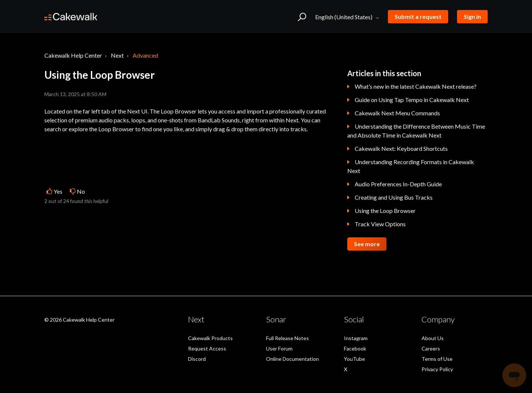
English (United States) (344, 17)
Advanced (145, 55)
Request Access (207, 348)
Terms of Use (437, 359)
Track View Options (380, 224)
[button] (302, 17)
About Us (433, 338)
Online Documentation (292, 359)
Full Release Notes (287, 338)
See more (367, 244)
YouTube (354, 359)
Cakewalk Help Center (73, 55)
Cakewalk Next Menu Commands (397, 113)
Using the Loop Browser (385, 211)
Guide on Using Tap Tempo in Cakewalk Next (412, 100)
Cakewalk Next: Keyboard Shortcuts (401, 148)
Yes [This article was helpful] (58, 191)
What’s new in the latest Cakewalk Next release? (416, 86)
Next (117, 55)
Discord (197, 359)
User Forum (279, 348)
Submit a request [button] (418, 16)
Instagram (356, 338)
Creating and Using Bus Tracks (394, 197)
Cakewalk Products (210, 338)
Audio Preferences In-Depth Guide (398, 184)
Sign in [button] (472, 16)
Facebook (355, 348)
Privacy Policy (437, 369)
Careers (431, 348)
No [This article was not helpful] (81, 191)
